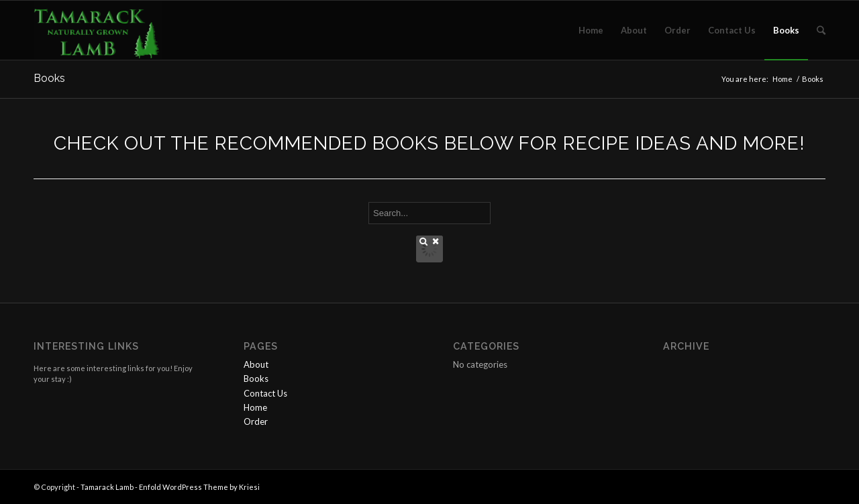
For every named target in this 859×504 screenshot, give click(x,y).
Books (49, 78)
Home (782, 79)
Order (256, 421)
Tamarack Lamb (107, 487)
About (256, 364)
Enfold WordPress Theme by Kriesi (199, 487)
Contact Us (265, 393)
